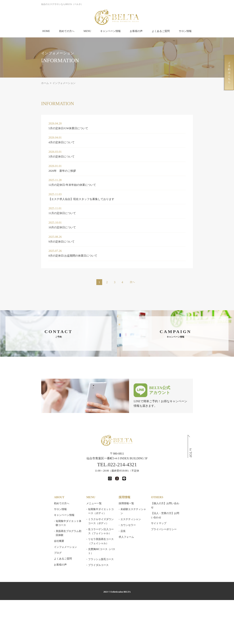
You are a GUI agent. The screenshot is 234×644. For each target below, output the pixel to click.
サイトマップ (174, 515)
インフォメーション (37, 539)
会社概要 (31, 533)
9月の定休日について (34, 242)
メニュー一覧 (80, 503)
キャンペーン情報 (110, 31)
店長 (124, 527)
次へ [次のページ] (132, 282)
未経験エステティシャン (135, 509)
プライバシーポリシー (179, 521)
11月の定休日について (35, 213)
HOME (46, 31)
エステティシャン (131, 515)
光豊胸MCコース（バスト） (90, 549)
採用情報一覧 (127, 503)
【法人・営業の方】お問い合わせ (186, 509)
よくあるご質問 (161, 31)
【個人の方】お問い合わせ (182, 503)
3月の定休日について (34, 156)
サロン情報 (185, 31)
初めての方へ (67, 31)
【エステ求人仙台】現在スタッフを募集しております (55, 199)
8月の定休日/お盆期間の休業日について (46, 256)
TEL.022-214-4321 (117, 465)
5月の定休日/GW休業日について (41, 128)
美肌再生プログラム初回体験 (44, 527)
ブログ (29, 545)
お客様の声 (136, 31)
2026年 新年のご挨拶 (35, 171)
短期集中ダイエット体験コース (45, 521)
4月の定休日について (34, 142)
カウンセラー (129, 521)
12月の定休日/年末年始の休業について (45, 185)
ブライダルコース (85, 561)
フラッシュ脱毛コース (87, 555)
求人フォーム (127, 533)
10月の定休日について (35, 227)
